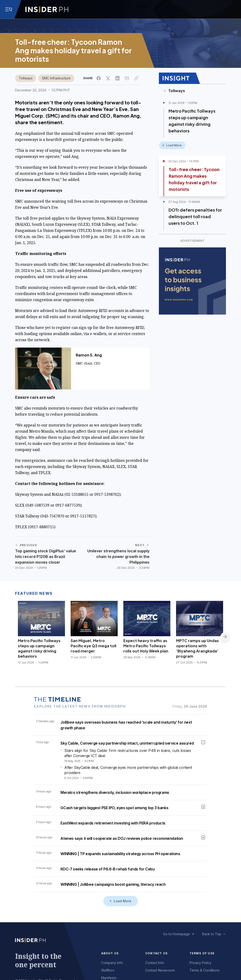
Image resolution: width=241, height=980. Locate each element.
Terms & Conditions (205, 970)
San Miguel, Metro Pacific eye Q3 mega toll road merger (93, 646)
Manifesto (109, 978)
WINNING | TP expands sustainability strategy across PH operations (120, 854)
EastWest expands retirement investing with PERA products (113, 823)
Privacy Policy (200, 963)
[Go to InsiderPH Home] (47, 9)
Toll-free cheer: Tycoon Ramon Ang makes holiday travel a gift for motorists (194, 179)
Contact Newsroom (160, 970)
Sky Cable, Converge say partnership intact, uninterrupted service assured (127, 743)
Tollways (26, 78)
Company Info (112, 963)
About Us (110, 953)
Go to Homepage (177, 934)
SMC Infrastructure (56, 78)
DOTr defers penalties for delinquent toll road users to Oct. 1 (195, 216)
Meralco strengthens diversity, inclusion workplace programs (115, 792)
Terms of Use (202, 953)
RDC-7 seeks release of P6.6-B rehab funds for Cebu (108, 869)
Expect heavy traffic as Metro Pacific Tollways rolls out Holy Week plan (146, 646)
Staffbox (108, 970)
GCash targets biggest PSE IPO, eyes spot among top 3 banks (114, 808)
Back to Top (212, 934)
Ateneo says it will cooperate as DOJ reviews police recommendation (122, 838)
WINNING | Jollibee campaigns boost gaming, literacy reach (113, 884)
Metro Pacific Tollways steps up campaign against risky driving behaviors (192, 121)
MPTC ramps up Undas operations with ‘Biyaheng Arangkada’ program (197, 648)
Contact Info (155, 963)
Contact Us (156, 953)
